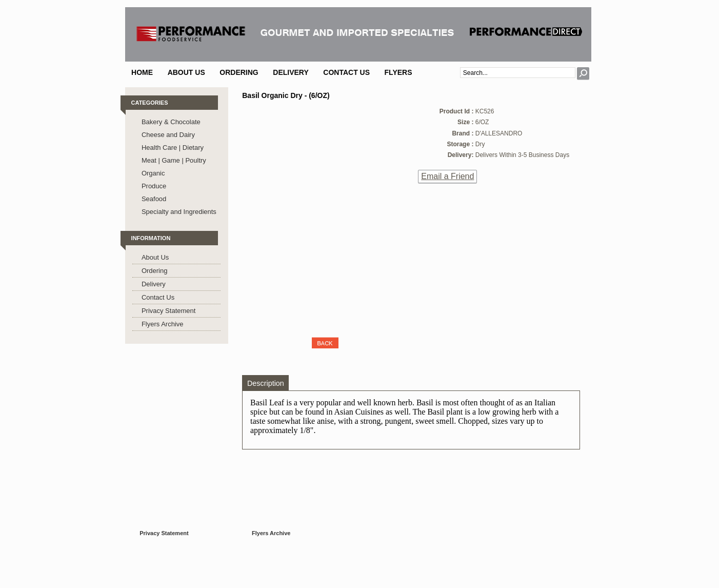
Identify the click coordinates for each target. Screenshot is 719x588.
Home (142, 72)
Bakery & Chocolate (171, 122)
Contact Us (346, 72)
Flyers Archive (163, 324)
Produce (154, 186)
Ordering (239, 72)
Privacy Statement (169, 311)
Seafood (154, 199)
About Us (186, 72)
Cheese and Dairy (168, 135)
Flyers (398, 72)
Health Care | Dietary (173, 148)
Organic (153, 173)
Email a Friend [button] (447, 176)
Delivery (291, 72)
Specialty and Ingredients (179, 212)
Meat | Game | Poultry (174, 160)
